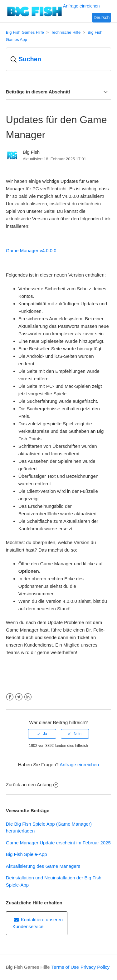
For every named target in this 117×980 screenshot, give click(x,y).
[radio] (42, 734)
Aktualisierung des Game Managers (43, 866)
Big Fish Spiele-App (27, 854)
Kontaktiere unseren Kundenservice (38, 923)
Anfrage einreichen (79, 765)
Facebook (10, 697)
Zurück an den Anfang (32, 785)
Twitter (19, 697)
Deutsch (102, 17)
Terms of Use (65, 967)
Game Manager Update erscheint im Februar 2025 (58, 843)
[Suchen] (59, 59)
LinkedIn (28, 697)
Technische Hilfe (66, 32)
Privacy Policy (95, 967)
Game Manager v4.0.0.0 (31, 250)
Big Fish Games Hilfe (25, 32)
